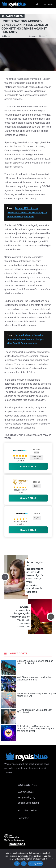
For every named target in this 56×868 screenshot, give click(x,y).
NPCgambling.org (26, 797)
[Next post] (51, 617)
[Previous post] (5, 577)
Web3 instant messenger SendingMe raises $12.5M (28, 700)
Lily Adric (8, 36)
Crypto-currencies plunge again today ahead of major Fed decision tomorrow (20, 617)
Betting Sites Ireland (28, 803)
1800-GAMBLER (26, 792)
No (24, 864)
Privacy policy (36, 864)
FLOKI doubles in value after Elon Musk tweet (27, 717)
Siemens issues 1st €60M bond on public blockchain (27, 668)
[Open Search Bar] (37, 4)
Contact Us (23, 818)
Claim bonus (28, 466)
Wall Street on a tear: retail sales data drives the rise (26, 684)
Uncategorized (12, 16)
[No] (52, 859)
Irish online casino (27, 811)
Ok (17, 864)
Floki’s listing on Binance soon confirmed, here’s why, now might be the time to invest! (28, 733)
